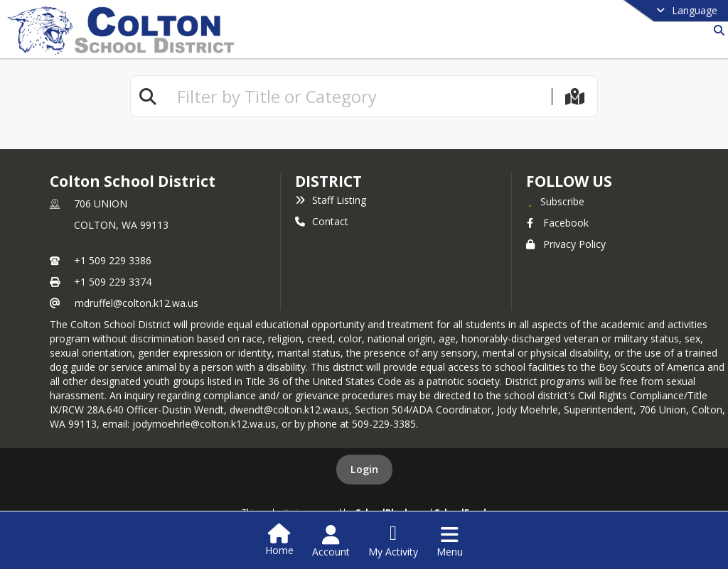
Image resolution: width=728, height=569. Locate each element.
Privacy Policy (566, 244)
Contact (322, 221)
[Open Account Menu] (331, 541)
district (328, 181)
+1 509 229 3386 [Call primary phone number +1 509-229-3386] (113, 260)
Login (364, 469)
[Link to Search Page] (716, 30)
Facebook (557, 223)
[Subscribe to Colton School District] (555, 201)
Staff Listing (331, 200)
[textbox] (358, 96)
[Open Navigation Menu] (450, 541)
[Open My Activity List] (393, 541)
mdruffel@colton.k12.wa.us (136, 303)
